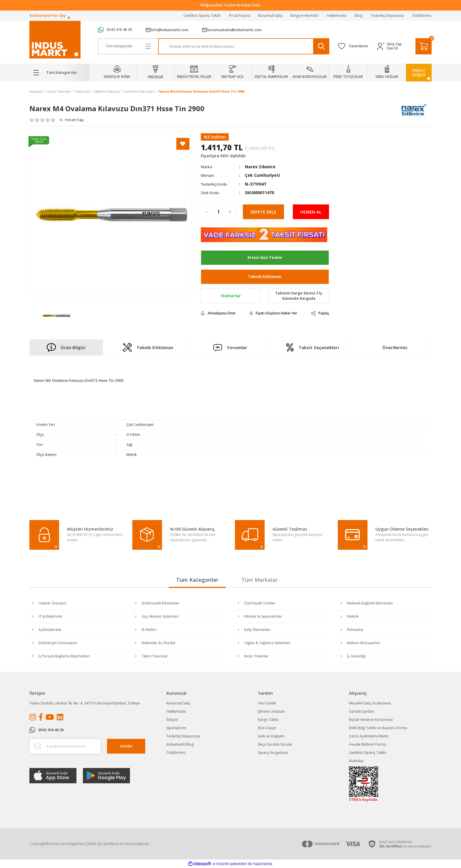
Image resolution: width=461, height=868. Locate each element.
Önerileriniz (395, 347)
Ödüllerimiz (422, 15)
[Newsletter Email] (65, 746)
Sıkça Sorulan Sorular (275, 744)
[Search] (244, 46)
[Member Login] (382, 46)
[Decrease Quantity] (207, 212)
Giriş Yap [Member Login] (394, 44)
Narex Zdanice (260, 167)
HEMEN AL (311, 212)
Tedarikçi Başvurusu (387, 15)
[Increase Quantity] (230, 212)
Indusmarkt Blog (180, 744)
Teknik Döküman (265, 276)
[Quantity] (218, 212)
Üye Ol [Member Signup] (392, 48)
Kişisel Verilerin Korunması (371, 720)
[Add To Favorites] (183, 144)
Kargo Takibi (268, 720)
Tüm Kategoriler (197, 580)
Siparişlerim (176, 728)
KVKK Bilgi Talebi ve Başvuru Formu (378, 728)
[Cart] (424, 46)
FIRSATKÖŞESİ (419, 73)
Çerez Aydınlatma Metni (369, 736)
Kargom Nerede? (305, 15)
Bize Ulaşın (267, 728)
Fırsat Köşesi (239, 15)
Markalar (356, 761)
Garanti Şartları (362, 711)
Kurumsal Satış (270, 15)
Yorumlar (230, 348)
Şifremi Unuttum (271, 711)
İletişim (172, 720)
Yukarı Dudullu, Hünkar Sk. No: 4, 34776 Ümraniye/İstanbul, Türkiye (85, 703)
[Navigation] (59, 73)
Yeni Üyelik (267, 703)
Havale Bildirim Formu (368, 744)
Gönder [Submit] (126, 746)
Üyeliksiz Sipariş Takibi (202, 15)
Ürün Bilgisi (66, 347)
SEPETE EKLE (263, 212)
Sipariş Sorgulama (273, 753)
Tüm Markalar (260, 580)
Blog (358, 15)
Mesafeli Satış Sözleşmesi (370, 703)
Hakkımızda (337, 15)
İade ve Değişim (271, 736)
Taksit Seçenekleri (313, 347)
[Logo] (55, 40)
